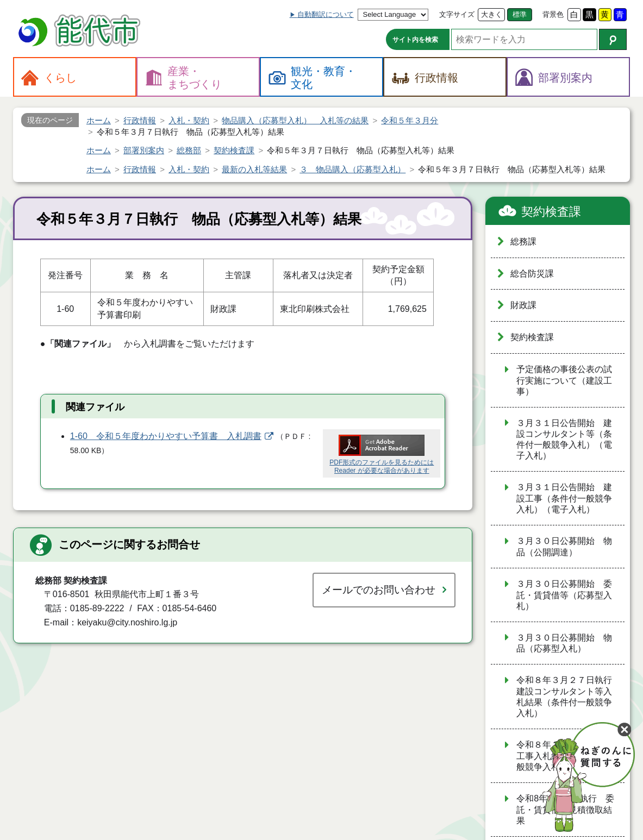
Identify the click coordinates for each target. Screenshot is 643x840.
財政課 (523, 305)
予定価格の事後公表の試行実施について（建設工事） (564, 380)
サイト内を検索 (415, 40)
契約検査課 (551, 212)
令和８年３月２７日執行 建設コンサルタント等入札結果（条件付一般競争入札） (569, 697)
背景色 (553, 14)
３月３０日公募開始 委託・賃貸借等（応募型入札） (564, 595)
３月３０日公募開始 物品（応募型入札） (564, 643)
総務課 (523, 242)
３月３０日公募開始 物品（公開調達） (564, 547)
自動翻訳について (326, 14)
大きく (492, 14)
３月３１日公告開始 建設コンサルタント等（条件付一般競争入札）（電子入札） (564, 440)
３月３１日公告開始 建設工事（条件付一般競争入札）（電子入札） (564, 498)
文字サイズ (457, 14)
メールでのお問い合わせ (379, 590)
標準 (520, 14)
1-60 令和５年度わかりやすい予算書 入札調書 (166, 436)
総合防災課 (532, 274)
